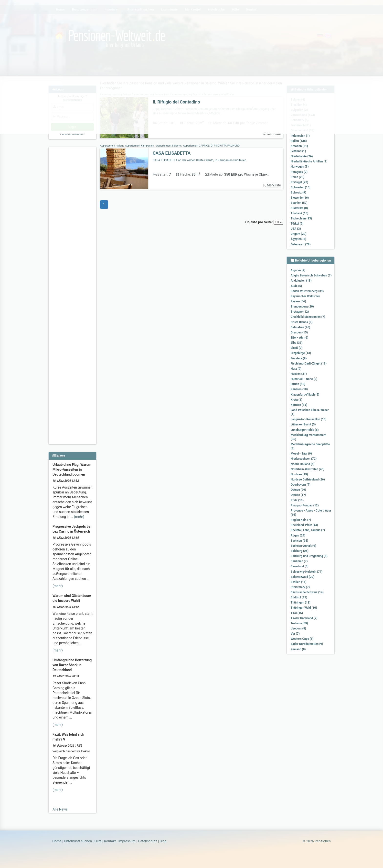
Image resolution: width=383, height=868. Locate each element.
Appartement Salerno (169, 146)
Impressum (127, 841)
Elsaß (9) (297, 348)
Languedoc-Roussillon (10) (309, 419)
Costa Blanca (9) (302, 322)
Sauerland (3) (300, 566)
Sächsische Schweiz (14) (307, 592)
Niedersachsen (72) (304, 459)
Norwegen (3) (300, 167)
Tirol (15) (297, 613)
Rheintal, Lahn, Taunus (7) (308, 530)
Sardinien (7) (299, 561)
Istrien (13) (298, 384)
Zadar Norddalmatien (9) (307, 644)
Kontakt (110, 841)
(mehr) (79, 517)
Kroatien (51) (299, 146)
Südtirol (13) (299, 597)
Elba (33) (297, 343)
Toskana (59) (299, 623)
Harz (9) (296, 369)
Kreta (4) (296, 400)
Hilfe (98, 841)
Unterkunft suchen (78, 841)
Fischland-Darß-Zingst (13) (309, 364)
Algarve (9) (298, 270)
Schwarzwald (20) (302, 577)
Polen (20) (298, 177)
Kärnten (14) (299, 405)
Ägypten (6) (298, 239)
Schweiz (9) (298, 193)
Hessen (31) (299, 374)
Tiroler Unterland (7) (304, 618)
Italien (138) (299, 141)
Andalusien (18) (301, 281)
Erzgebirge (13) (301, 353)
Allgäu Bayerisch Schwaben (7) (311, 275)
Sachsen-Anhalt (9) (303, 546)
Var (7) (295, 634)
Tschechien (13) (301, 218)
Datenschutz (148, 841)
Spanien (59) (299, 203)
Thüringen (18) (300, 603)
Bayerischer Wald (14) (305, 296)
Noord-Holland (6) (303, 464)
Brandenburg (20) (302, 307)
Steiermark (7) (300, 587)
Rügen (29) (298, 536)
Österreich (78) (301, 244)
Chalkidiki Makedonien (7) (308, 317)
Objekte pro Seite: (264, 222)
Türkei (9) (297, 224)
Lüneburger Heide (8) (305, 430)
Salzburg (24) (300, 551)
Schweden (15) (301, 187)
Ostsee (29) (298, 490)
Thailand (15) (299, 213)
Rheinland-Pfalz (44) (304, 525)
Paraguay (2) (299, 172)
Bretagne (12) (300, 312)
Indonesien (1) (300, 136)
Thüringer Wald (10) (304, 608)
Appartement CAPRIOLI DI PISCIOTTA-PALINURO (211, 146)
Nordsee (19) (299, 474)
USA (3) (296, 229)
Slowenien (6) (300, 198)
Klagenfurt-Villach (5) (305, 395)
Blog (163, 841)
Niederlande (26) (302, 156)
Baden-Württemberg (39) (307, 291)
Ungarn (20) (298, 234)
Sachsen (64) (299, 541)
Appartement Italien (112, 146)
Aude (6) (296, 286)
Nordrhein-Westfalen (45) (308, 469)
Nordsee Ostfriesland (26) (308, 480)
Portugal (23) (299, 182)
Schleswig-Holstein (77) (307, 572)
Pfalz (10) (297, 500)
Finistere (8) (299, 358)
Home (57, 841)
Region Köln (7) (301, 520)
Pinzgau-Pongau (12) (305, 505)
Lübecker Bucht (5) (303, 424)
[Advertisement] (73, 223)
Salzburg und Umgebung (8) (309, 556)
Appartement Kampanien (139, 146)
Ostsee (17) (298, 495)
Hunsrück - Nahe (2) (304, 379)
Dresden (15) (299, 332)
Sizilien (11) (299, 582)
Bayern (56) (298, 301)
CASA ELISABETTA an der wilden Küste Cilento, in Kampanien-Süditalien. (200, 160)
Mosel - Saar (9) (301, 454)
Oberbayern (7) (301, 485)
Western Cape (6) (302, 639)
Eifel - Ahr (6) (299, 338)
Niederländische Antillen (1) (309, 161)
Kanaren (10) (299, 389)
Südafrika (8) (299, 208)
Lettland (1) (298, 151)
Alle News (60, 809)
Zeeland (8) (298, 649)
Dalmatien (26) (300, 327)
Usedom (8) (298, 628)
